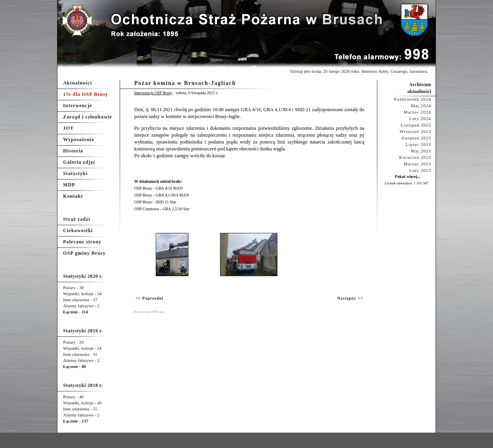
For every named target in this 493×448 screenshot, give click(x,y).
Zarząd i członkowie (88, 117)
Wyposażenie (79, 139)
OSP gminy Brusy (84, 253)
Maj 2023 (421, 151)
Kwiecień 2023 (415, 157)
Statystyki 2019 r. (83, 331)
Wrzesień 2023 (415, 131)
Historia (73, 151)
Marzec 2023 (417, 164)
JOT (68, 128)
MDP (69, 185)
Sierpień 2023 (416, 138)
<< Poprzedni (149, 298)
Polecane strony (82, 242)
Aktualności (78, 83)
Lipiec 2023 (418, 144)
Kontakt (73, 196)
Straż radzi (77, 219)
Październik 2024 (413, 99)
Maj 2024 (421, 106)
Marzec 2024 (417, 112)
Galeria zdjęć (79, 162)
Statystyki (75, 173)
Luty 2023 (420, 170)
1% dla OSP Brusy (86, 94)
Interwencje (78, 106)
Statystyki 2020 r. (83, 276)
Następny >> (350, 298)
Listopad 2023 (416, 125)
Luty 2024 (420, 118)
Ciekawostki (78, 230)
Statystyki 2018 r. (83, 385)
